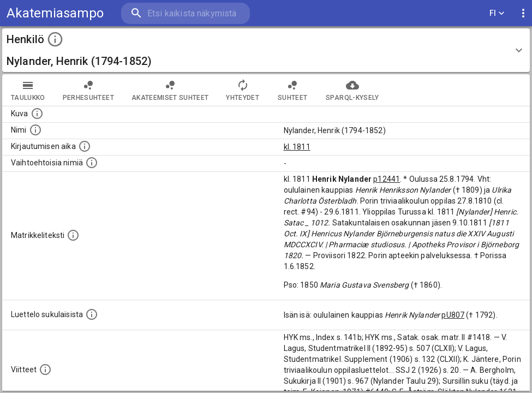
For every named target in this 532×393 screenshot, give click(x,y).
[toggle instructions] (55, 39)
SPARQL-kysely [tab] (352, 90)
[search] (186, 13)
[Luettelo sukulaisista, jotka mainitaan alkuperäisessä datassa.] (92, 314)
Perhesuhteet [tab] (88, 90)
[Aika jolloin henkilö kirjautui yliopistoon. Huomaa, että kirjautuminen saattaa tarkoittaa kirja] (85, 146)
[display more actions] (523, 13)
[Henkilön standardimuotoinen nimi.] (35, 130)
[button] (266, 50)
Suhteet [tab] (292, 90)
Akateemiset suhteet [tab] (170, 90)
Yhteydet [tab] (243, 90)
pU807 (453, 315)
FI (497, 13)
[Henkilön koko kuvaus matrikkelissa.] (73, 235)
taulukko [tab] (28, 90)
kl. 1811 (297, 147)
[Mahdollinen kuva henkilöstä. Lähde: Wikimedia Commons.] (37, 114)
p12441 (387, 179)
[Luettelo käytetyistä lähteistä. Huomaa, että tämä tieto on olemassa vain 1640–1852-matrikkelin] (45, 370)
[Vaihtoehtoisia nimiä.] (92, 163)
